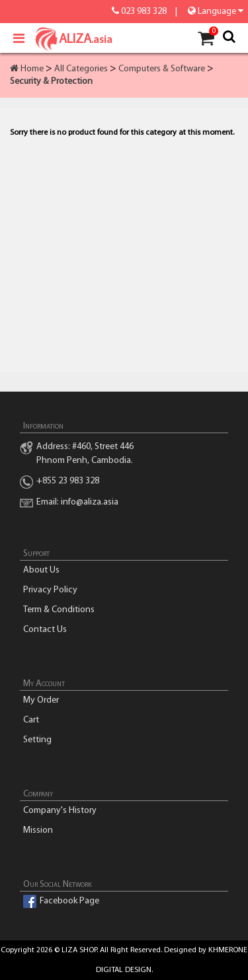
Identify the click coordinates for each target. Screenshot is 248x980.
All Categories (81, 69)
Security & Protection (51, 82)
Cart (31, 720)
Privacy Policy (50, 590)
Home (27, 69)
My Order (41, 700)
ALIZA (65, 40)
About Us (41, 570)
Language (215, 12)
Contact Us (45, 630)
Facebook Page (69, 901)
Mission (38, 830)
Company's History (60, 811)
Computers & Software (162, 69)
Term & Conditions (59, 610)
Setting (37, 740)
